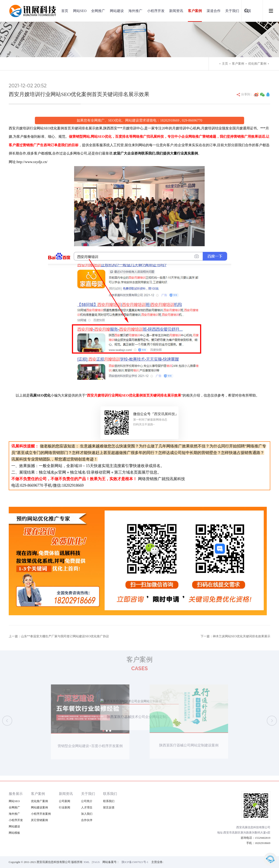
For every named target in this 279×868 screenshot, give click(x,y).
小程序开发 (156, 11)
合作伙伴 (87, 820)
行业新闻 (65, 807)
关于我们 (232, 11)
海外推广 (135, 11)
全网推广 (98, 11)
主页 (225, 64)
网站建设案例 (39, 807)
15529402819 (263, 838)
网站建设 (117, 11)
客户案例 (195, 11)
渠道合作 (214, 11)
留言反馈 (109, 807)
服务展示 (16, 794)
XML (87, 862)
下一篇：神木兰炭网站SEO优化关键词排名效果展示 (235, 636)
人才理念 (87, 807)
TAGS (96, 862)
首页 (65, 11)
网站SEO (80, 11)
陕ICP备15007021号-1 (135, 862)
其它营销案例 (39, 820)
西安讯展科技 (165, 414)
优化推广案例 (257, 64)
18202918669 (263, 843)
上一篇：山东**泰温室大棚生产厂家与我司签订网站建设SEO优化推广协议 (59, 636)
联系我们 (110, 794)
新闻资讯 (176, 11)
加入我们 (87, 814)
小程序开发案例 (41, 814)
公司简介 (87, 801)
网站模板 (14, 833)
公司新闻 (65, 801)
